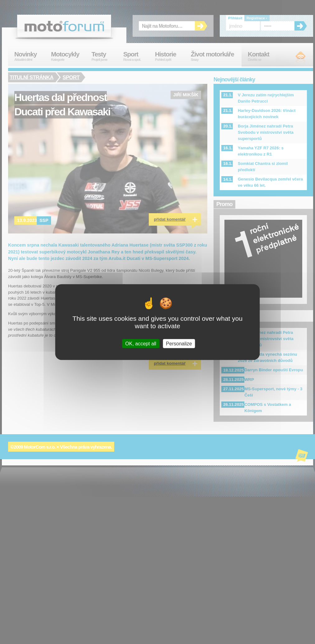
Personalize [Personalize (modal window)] (179, 343)
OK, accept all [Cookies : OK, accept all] (141, 343)
